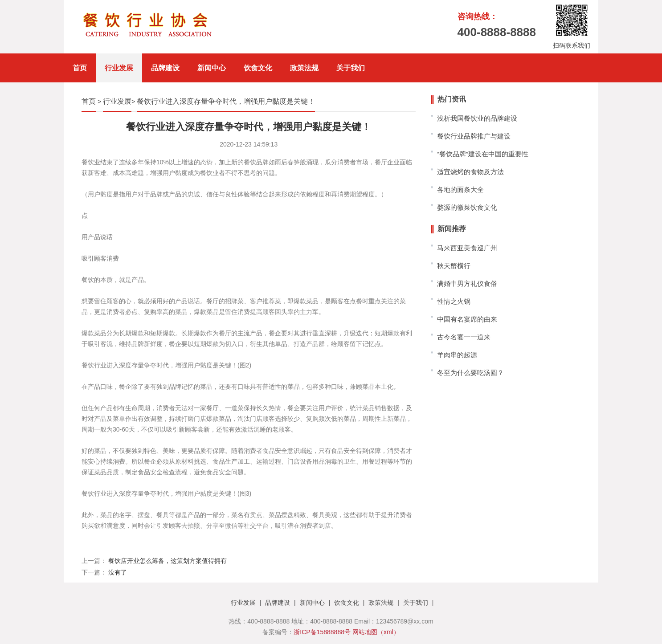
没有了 (118, 572)
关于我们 (351, 68)
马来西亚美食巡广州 (467, 248)
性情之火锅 (454, 301)
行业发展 (119, 68)
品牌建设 (165, 68)
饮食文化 (258, 68)
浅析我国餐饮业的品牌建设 (477, 118)
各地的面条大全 (460, 190)
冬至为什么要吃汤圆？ (470, 373)
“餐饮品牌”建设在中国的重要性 (483, 154)
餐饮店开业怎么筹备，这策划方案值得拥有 (168, 561)
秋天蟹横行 (454, 266)
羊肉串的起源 (457, 355)
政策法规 (304, 68)
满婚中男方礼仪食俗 (467, 283)
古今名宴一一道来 (464, 337)
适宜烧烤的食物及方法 (470, 172)
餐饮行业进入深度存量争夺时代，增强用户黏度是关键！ (226, 101)
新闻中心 (212, 68)
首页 (80, 68)
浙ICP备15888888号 (322, 632)
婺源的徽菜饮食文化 (467, 207)
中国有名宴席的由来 (467, 319)
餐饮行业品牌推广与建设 (474, 136)
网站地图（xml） (376, 632)
